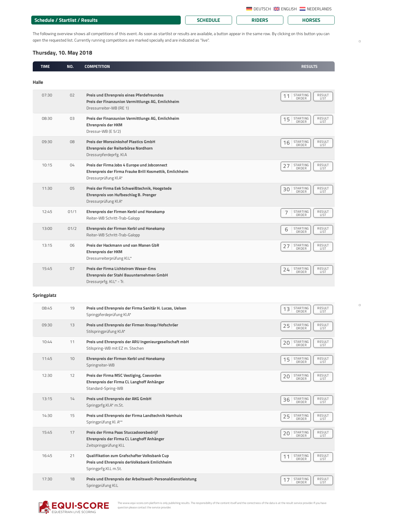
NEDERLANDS (319, 9)
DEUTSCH (262, 9)
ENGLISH (289, 9)
